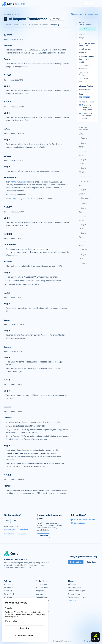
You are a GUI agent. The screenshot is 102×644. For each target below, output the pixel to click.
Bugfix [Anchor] (7, 59)
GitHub (39, 615)
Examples (17, 25)
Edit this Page (23, 529)
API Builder (8, 597)
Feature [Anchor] (8, 45)
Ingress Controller (43, 600)
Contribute (43, 536)
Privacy (49, 641)
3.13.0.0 (82, 134)
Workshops (40, 625)
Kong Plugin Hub (15, 14)
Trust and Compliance (63, 641)
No (15, 521)
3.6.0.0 (82, 259)
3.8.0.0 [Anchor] (7, 407)
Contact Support (78, 523)
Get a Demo (92, 562)
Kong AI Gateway (42, 587)
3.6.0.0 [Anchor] (7, 475)
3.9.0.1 (81, 220)
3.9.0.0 (82, 229)
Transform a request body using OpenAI (87, 107)
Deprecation (86, 198)
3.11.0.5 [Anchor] (7, 102)
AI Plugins (72, 584)
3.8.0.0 (82, 245)
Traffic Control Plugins (77, 597)
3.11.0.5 (82, 155)
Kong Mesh (40, 591)
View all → (72, 600)
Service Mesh (9, 594)
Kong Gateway (42, 584)
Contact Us (40, 631)
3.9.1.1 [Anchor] (7, 293)
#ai (81, 97)
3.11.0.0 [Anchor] (7, 156)
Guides (25, 25)
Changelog (54, 25)
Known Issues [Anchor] (11, 177)
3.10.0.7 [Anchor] (8, 207)
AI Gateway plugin (19, 182)
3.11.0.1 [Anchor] (7, 129)
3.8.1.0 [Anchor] (7, 380)
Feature (84, 138)
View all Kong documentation (15, 534)
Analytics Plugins (75, 587)
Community (40, 608)
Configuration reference (39, 25)
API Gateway (9, 587)
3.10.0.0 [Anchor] (8, 234)
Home (6, 14)
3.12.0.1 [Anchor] (7, 75)
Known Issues (86, 181)
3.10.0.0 (82, 194)
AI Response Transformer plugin (87, 116)
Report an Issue (10, 529)
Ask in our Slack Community (83, 520)
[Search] (86, 4)
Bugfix (83, 143)
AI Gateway (8, 591)
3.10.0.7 (82, 185)
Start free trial (76, 562)
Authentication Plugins (77, 591)
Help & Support (42, 628)
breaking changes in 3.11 (19, 199)
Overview (7, 25)
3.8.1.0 (81, 237)
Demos (39, 618)
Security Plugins (74, 594)
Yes (7, 521)
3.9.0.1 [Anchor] (7, 320)
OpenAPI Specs (42, 597)
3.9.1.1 (81, 212)
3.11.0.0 (82, 172)
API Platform (8, 584)
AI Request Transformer (84, 129)
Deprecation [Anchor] (10, 245)
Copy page (55, 19)
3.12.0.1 (82, 147)
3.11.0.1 (81, 164)
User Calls (40, 621)
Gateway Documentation (86, 29)
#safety (86, 97)
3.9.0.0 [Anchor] (7, 347)
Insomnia (39, 594)
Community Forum (43, 612)
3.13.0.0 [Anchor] (8, 35)
